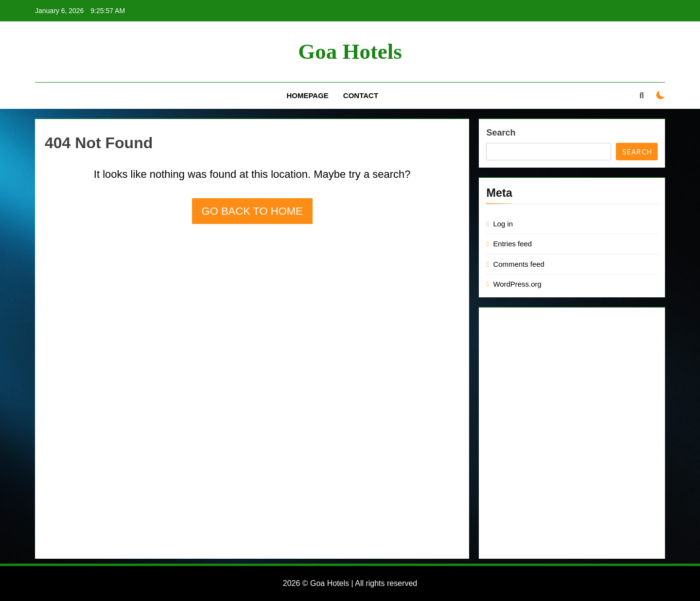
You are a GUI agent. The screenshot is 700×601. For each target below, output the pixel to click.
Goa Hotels (350, 52)
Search (501, 133)
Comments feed (519, 264)
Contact (361, 95)
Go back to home (252, 211)
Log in (503, 224)
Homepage (307, 95)
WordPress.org (517, 284)
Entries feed (512, 244)
